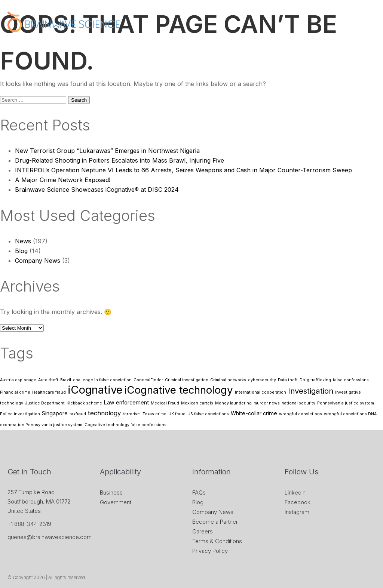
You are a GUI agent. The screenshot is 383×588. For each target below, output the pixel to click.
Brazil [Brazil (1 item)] (66, 380)
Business (111, 492)
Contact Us (355, 49)
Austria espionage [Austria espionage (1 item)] (18, 380)
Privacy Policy (210, 551)
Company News (38, 261)
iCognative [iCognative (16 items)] (95, 390)
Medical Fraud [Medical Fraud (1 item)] (165, 403)
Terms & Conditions (217, 541)
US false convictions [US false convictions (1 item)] (208, 414)
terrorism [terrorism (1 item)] (132, 414)
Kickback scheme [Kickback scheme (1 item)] (84, 403)
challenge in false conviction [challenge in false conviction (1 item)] (102, 380)
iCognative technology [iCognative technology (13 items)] (179, 390)
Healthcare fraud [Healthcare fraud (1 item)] (49, 392)
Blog (21, 251)
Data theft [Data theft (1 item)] (288, 380)
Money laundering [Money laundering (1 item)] (233, 403)
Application (228, 49)
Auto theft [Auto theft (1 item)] (48, 380)
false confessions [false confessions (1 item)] (351, 380)
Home (118, 49)
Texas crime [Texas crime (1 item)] (154, 414)
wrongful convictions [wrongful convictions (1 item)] (301, 414)
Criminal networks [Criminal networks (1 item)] (228, 380)
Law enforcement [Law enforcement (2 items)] (126, 402)
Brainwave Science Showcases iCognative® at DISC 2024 (97, 190)
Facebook (298, 502)
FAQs (199, 492)
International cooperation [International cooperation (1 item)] (261, 392)
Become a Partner (215, 522)
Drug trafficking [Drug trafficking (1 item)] (315, 380)
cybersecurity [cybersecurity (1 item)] (262, 380)
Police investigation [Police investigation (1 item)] (20, 414)
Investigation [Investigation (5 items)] (311, 391)
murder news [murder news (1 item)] (267, 403)
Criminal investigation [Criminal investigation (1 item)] (187, 380)
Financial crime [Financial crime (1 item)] (15, 392)
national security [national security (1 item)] (298, 403)
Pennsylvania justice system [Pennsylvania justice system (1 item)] (346, 403)
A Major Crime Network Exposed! (63, 180)
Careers (203, 531)
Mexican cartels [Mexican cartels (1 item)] (197, 403)
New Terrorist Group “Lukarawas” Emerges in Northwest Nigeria (107, 151)
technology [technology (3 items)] (104, 413)
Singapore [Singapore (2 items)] (55, 413)
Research (317, 49)
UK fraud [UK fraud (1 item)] (177, 414)
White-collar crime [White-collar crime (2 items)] (254, 413)
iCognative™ (188, 49)
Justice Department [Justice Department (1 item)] (45, 403)
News (261, 49)
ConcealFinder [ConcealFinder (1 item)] (148, 380)
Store (287, 49)
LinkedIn (295, 492)
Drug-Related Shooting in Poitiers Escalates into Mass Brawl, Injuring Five (120, 160)
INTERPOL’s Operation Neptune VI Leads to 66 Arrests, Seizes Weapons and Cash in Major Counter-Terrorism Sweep (183, 170)
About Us (149, 49)
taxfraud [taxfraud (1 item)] (78, 414)
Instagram (297, 512)
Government (116, 502)
